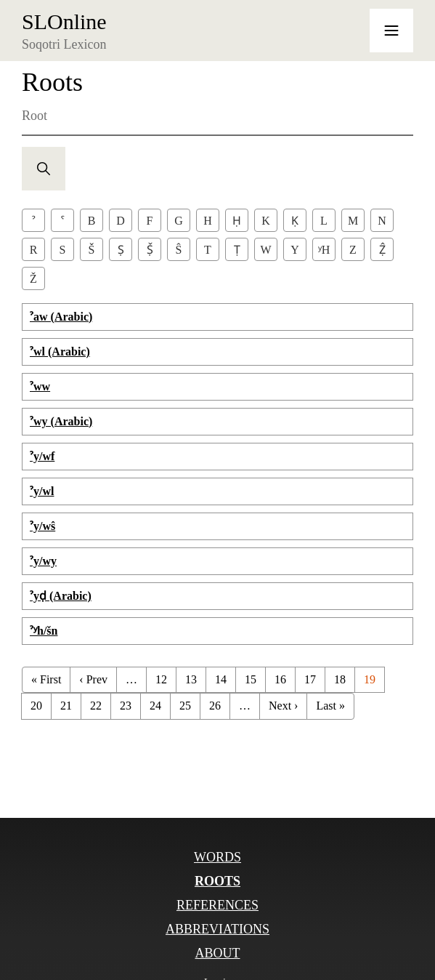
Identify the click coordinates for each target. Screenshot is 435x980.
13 (191, 679)
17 (310, 679)
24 (155, 706)
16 (280, 679)
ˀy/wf (42, 456)
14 (221, 679)
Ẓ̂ (382, 250)
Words (217, 857)
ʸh (324, 250)
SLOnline (64, 22)
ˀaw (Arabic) (61, 317)
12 (161, 679)
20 (36, 706)
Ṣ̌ (150, 250)
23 (126, 706)
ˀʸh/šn (44, 631)
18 (340, 679)
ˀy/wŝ (42, 526)
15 (251, 679)
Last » (330, 706)
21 (66, 706)
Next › (283, 706)
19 (370, 679)
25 (185, 706)
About (217, 953)
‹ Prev (93, 679)
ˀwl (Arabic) (60, 352)
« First (46, 679)
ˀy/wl (42, 491)
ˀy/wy (43, 561)
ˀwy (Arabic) (61, 421)
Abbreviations (217, 929)
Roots (217, 881)
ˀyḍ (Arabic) (61, 596)
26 (215, 706)
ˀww (40, 386)
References (217, 905)
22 (96, 706)
